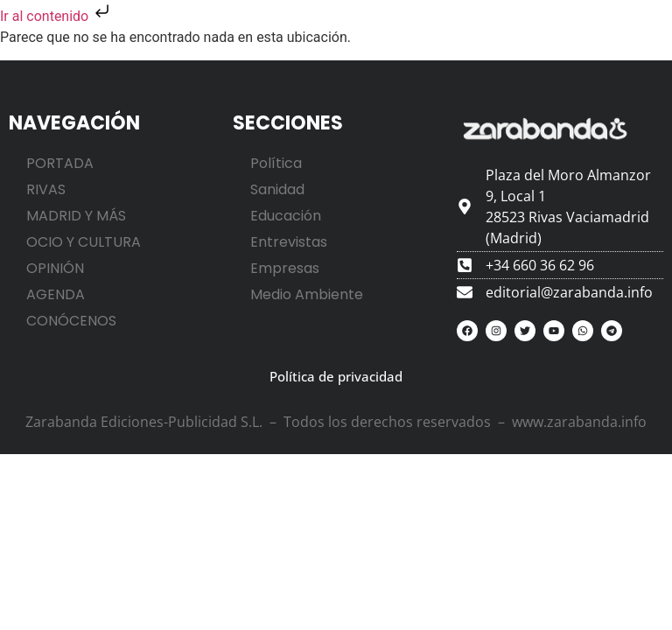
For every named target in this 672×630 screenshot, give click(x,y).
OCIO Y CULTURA (84, 242)
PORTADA (60, 163)
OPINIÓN (55, 268)
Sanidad (277, 189)
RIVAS (46, 189)
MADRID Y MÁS (76, 216)
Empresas (285, 268)
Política (276, 163)
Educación (286, 216)
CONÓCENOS (71, 321)
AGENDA (56, 294)
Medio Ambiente (307, 294)
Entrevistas (289, 242)
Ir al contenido (56, 16)
